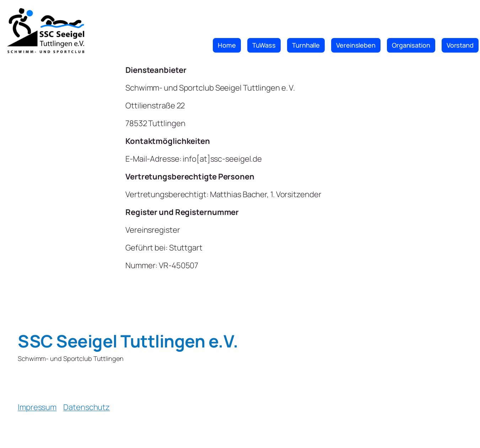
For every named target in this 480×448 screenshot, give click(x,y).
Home (227, 45)
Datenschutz (87, 407)
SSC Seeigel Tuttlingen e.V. (128, 341)
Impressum (37, 407)
